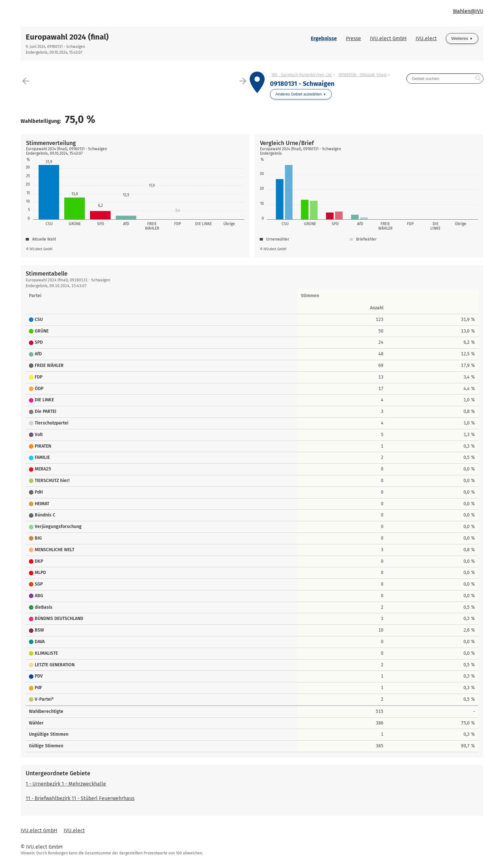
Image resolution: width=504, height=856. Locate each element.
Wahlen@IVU (468, 11)
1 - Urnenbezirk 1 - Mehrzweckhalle (66, 784)
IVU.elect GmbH (388, 38)
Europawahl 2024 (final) (67, 37)
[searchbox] (445, 78)
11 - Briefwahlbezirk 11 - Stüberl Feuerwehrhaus (80, 798)
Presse (353, 38)
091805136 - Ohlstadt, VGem (363, 75)
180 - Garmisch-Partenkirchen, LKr (302, 75)
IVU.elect (426, 38)
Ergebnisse (324, 38)
